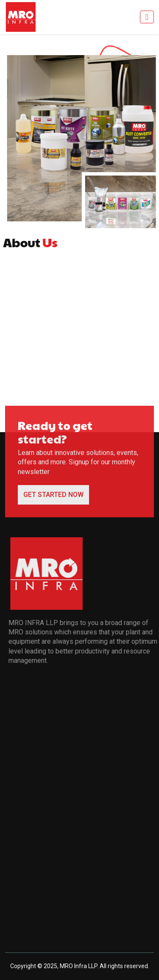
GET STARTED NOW (53, 498)
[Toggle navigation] (147, 17)
